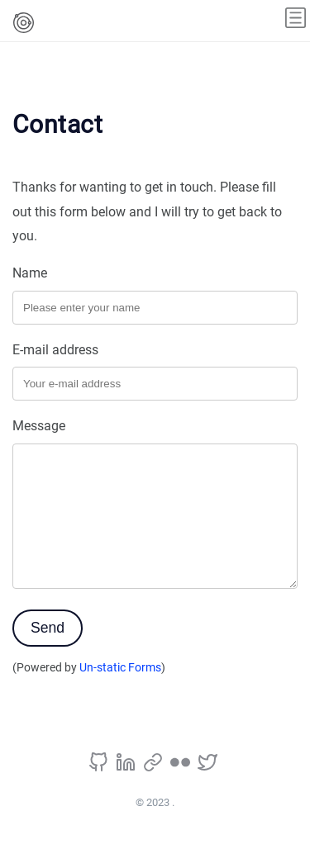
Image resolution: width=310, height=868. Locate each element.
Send (48, 652)
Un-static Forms (120, 692)
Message (39, 426)
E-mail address (55, 350)
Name (30, 273)
